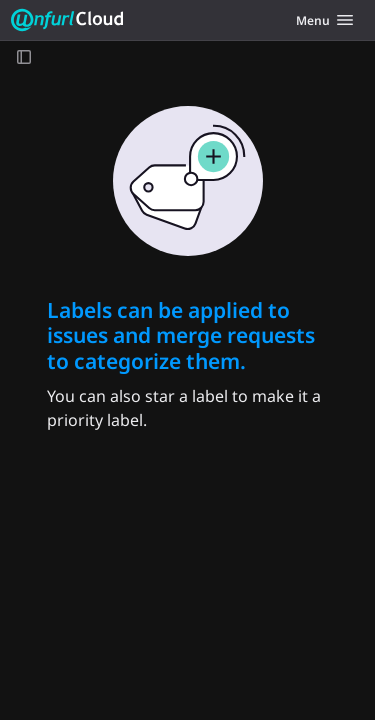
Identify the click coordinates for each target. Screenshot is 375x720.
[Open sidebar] (24, 56)
